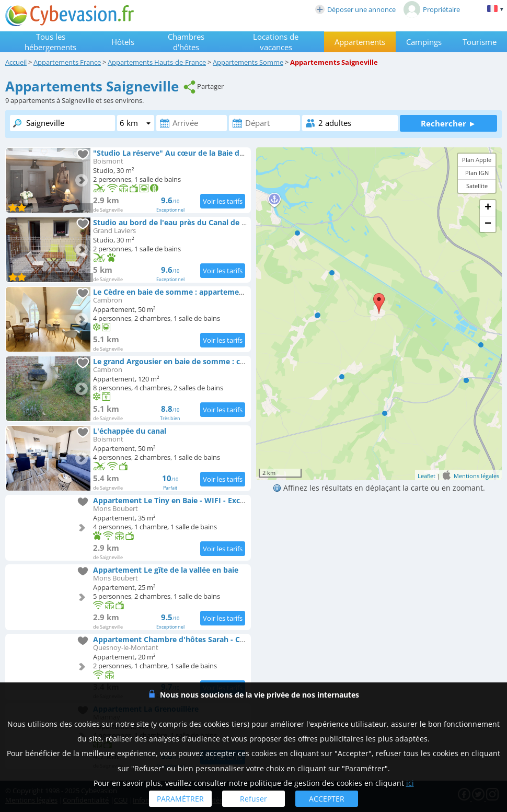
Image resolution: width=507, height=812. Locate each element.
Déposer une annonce (355, 9)
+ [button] (488, 208)
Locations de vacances (276, 42)
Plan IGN (477, 173)
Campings (424, 42)
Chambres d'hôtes (186, 42)
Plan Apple (477, 160)
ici (410, 783)
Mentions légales (476, 476)
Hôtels (123, 42)
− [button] (488, 224)
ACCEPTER (327, 799)
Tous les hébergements (50, 42)
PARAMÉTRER (180, 799)
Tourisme (480, 42)
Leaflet (427, 476)
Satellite (477, 186)
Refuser (254, 799)
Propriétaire (432, 9)
